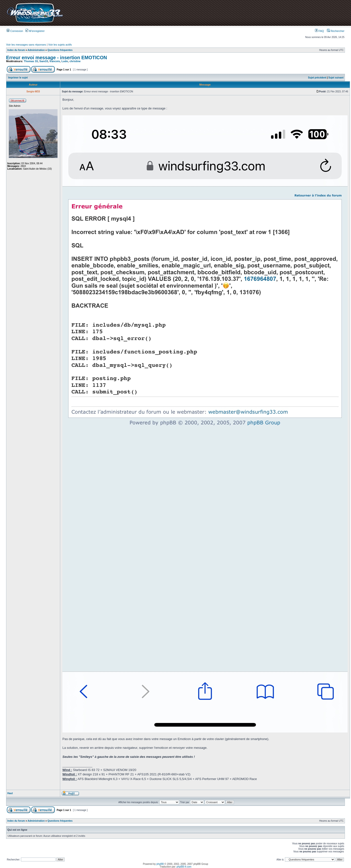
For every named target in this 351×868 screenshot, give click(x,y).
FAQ (319, 31)
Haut (10, 793)
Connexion (15, 31)
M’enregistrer (35, 31)
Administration (36, 50)
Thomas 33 (31, 61)
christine (75, 61)
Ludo (65, 61)
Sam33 (44, 61)
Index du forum (16, 50)
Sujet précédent (317, 78)
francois (55, 61)
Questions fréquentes (60, 50)
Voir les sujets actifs (60, 45)
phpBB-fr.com (184, 867)
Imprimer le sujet (18, 78)
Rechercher (336, 31)
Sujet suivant (336, 78)
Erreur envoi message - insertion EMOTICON (57, 58)
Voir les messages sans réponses (26, 45)
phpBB (160, 864)
